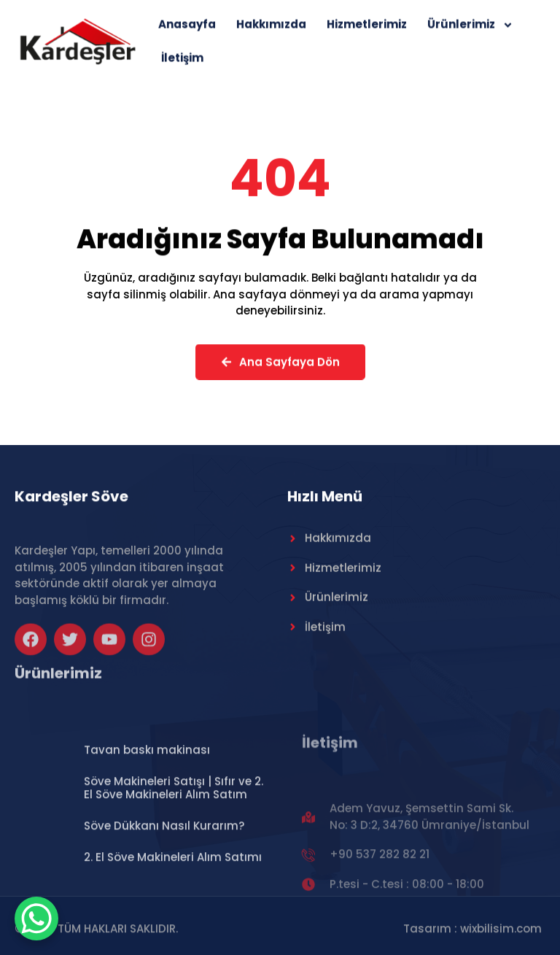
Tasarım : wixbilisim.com (472, 933)
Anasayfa (187, 30)
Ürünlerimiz (470, 30)
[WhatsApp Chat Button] (36, 919)
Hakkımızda (271, 30)
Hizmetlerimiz (367, 30)
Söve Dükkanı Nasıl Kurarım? (164, 882)
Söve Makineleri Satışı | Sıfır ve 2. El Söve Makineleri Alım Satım (174, 844)
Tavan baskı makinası (147, 807)
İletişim (182, 63)
